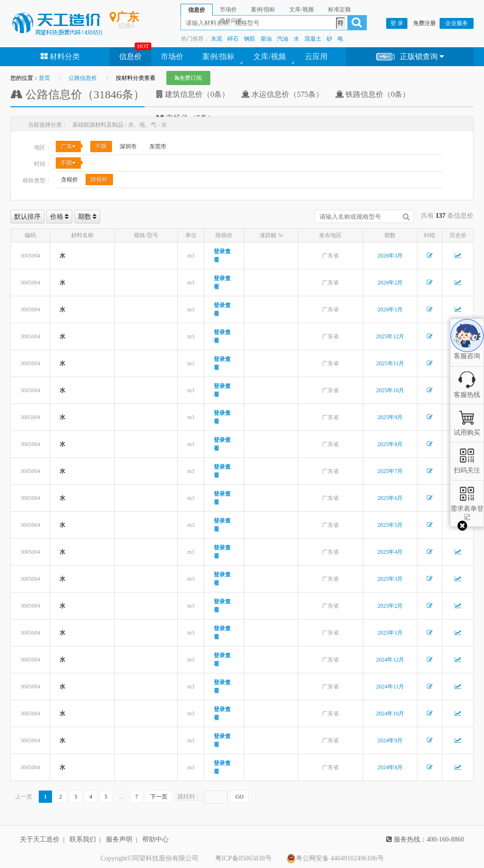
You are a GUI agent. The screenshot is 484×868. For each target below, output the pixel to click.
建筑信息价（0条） (193, 94)
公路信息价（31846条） (78, 95)
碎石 (233, 39)
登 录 (397, 23)
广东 (68, 146)
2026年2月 (390, 283)
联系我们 (83, 839)
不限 (101, 146)
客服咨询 (467, 348)
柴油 (266, 39)
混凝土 (313, 39)
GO (239, 797)
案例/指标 (218, 56)
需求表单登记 (467, 509)
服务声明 (119, 839)
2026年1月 (390, 309)
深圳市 (128, 146)
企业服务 (457, 23)
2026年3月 (390, 256)
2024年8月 (390, 767)
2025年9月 (390, 417)
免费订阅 (188, 78)
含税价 (69, 180)
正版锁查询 (410, 57)
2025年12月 (390, 336)
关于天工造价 (40, 839)
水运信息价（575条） (282, 94)
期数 (87, 217)
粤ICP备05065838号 (243, 858)
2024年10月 (390, 713)
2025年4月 (390, 552)
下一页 (159, 797)
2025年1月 (390, 633)
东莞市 (158, 146)
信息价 (130, 56)
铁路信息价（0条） (372, 94)
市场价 (172, 56)
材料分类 (60, 56)
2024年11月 (390, 687)
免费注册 (424, 23)
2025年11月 (390, 363)
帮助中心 (156, 839)
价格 (60, 217)
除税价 (99, 180)
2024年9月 (390, 740)
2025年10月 (390, 390)
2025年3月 (390, 579)
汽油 (283, 39)
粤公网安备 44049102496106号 (335, 859)
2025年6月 (390, 498)
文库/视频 (269, 56)
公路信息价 (83, 78)
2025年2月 (390, 606)
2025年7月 (390, 471)
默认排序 (27, 217)
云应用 (316, 56)
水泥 (216, 39)
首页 (44, 78)
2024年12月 (390, 660)
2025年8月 (390, 444)
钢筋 (250, 39)
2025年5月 (390, 525)
